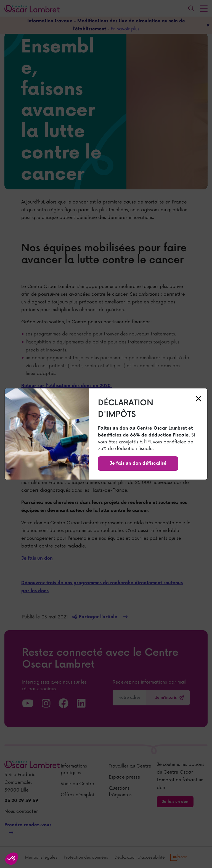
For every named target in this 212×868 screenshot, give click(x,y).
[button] (12, 859)
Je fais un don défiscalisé (138, 463)
